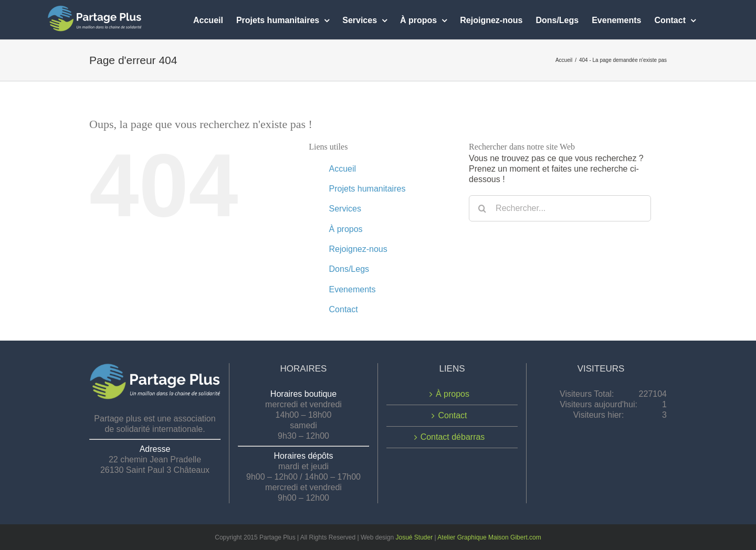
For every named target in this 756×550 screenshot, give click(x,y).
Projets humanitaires (367, 189)
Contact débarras (453, 437)
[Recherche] (482, 208)
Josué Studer (414, 537)
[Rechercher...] (560, 208)
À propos (346, 229)
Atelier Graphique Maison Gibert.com (489, 537)
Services (345, 209)
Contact (344, 309)
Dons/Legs (349, 269)
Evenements (353, 289)
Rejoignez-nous (358, 249)
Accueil (343, 169)
